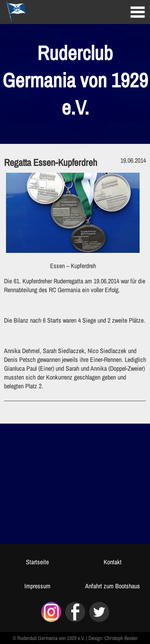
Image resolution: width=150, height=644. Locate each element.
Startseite (37, 562)
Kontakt (113, 562)
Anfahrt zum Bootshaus (113, 586)
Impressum (37, 586)
